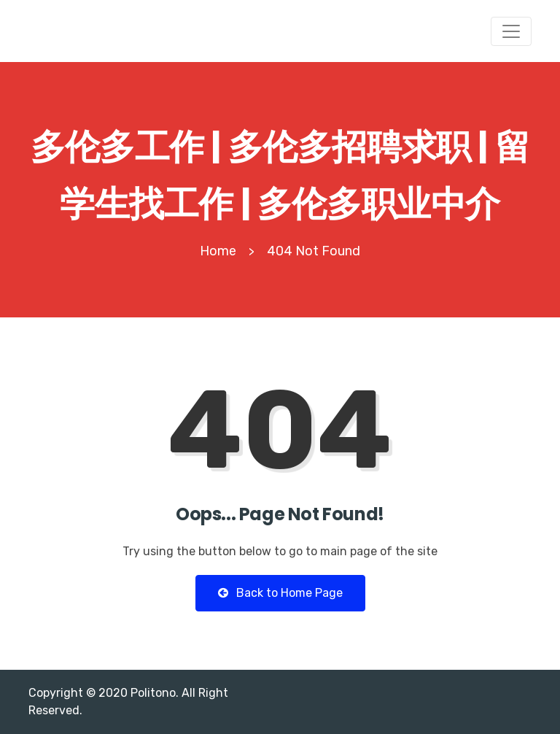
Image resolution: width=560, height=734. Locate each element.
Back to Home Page (280, 593)
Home (218, 251)
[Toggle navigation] (511, 31)
